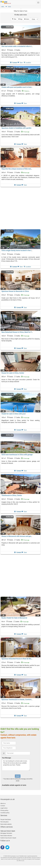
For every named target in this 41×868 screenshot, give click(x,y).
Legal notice (4, 808)
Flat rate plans (5, 822)
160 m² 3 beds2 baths (15, 336)
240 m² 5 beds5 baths (15, 172)
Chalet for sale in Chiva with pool (13, 414)
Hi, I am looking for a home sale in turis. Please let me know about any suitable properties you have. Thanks (16, 765)
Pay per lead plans (6, 819)
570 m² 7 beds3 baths (15, 295)
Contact (3, 806)
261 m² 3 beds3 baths (15, 458)
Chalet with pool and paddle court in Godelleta (18, 87)
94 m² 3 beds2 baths (15, 621)
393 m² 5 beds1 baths (15, 377)
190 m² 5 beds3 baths (15, 132)
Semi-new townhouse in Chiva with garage (17, 455)
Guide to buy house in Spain (8, 838)
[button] (6, 7)
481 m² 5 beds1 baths (15, 540)
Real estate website (6, 824)
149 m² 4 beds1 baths (15, 417)
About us (3, 803)
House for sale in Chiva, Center (13, 373)
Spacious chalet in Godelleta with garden (16, 128)
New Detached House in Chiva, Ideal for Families (19, 332)
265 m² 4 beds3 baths (15, 499)
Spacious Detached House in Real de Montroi (18, 659)
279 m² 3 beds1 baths (15, 662)
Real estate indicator (6, 836)
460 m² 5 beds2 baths (11, 50)
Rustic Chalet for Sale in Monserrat (14, 618)
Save (20, 63)
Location (27, 63)
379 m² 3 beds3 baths (15, 703)
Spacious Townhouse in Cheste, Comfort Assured (20, 699)
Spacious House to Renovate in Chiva (15, 291)
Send (18, 776)
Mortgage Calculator (6, 833)
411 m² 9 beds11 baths (16, 91)
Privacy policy (4, 810)
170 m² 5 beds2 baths (11, 254)
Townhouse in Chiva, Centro (12, 495)
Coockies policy (5, 813)
